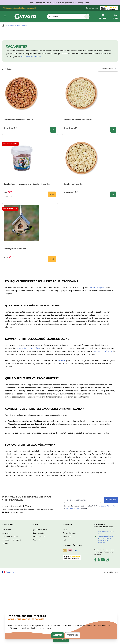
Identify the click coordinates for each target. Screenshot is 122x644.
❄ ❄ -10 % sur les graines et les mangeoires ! (60, 3)
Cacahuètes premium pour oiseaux (19, 119)
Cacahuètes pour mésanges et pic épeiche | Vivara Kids (27, 184)
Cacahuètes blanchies (73, 184)
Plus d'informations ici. (31, 56)
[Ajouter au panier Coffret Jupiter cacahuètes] (52, 259)
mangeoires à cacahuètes (28, 348)
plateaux (62, 360)
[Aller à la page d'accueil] (3, 26)
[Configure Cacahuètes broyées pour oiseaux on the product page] (113, 130)
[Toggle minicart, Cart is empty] (115, 17)
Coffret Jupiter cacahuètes (15, 249)
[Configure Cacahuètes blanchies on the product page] (113, 194)
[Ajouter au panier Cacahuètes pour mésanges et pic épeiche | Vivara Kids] (52, 194)
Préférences (73, 635)
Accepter (58, 635)
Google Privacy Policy (109, 506)
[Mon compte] (103, 17)
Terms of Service (73, 508)
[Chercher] (87, 17)
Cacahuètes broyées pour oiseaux (78, 119)
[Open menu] (5, 16)
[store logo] (25, 17)
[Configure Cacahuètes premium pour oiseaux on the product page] (53, 130)
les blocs (98, 351)
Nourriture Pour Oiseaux (18, 26)
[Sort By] (108, 69)
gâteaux (108, 351)
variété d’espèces (98, 288)
